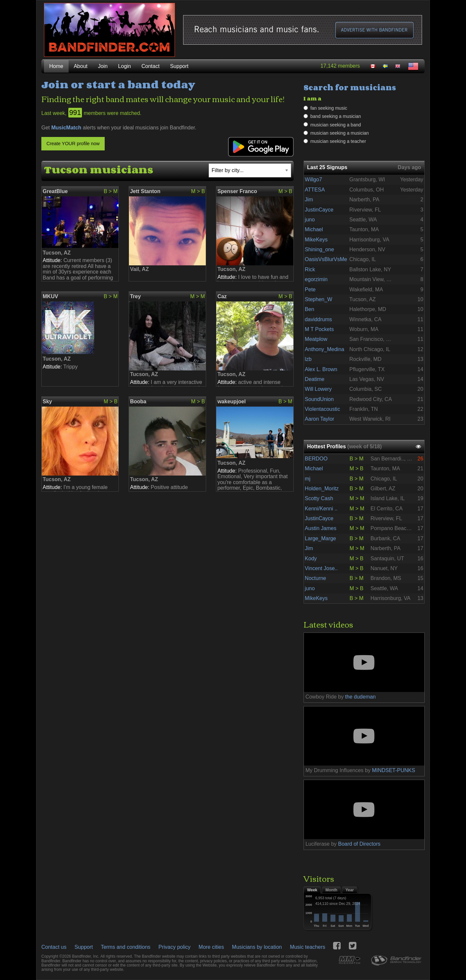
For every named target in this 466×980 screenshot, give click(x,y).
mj (308, 479)
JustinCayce (319, 210)
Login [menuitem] (125, 66)
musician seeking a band (336, 125)
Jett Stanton (145, 191)
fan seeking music (329, 108)
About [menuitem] (81, 66)
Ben (309, 309)
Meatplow (316, 339)
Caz (222, 296)
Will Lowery (318, 389)
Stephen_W (319, 299)
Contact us (54, 947)
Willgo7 (313, 179)
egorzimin (316, 279)
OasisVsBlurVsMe (326, 259)
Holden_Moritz (322, 489)
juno (310, 220)
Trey (135, 296)
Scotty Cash (319, 498)
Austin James (321, 528)
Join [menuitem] (103, 66)
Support (84, 947)
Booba (138, 401)
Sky (47, 401)
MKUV (50, 296)
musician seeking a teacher (338, 141)
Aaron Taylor (320, 419)
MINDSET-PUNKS (393, 770)
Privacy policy (175, 947)
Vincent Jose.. (321, 568)
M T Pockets (319, 329)
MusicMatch (66, 128)
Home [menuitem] (56, 66)
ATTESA (315, 190)
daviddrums (318, 319)
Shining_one (319, 249)
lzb (308, 359)
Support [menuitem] (179, 66)
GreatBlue (55, 191)
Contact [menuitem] (150, 66)
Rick (310, 269)
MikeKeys (316, 240)
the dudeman (360, 697)
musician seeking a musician (340, 133)
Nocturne (316, 578)
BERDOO (316, 459)
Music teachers (307, 947)
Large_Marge (320, 538)
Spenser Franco (237, 191)
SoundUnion (319, 399)
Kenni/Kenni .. (321, 509)
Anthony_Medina (325, 349)
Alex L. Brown (321, 369)
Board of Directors (359, 844)
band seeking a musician (336, 116)
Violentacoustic (322, 409)
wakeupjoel (231, 401)
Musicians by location (257, 947)
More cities (211, 947)
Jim (309, 200)
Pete (310, 290)
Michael (314, 229)
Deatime (315, 379)
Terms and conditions (126, 947)
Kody (311, 558)
